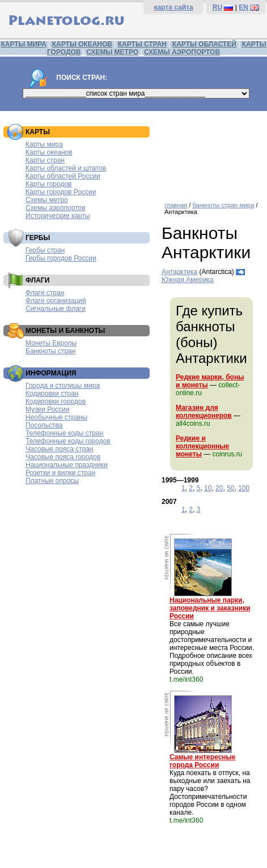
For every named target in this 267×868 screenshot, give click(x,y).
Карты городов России (61, 192)
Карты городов (48, 184)
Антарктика (179, 272)
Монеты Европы (51, 343)
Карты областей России (63, 176)
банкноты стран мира (223, 205)
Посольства (44, 425)
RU (217, 7)
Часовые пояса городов (63, 457)
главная (176, 205)
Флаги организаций (56, 301)
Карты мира (44, 144)
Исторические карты (58, 216)
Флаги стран (45, 293)
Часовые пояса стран (60, 449)
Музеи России (48, 409)
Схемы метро (47, 200)
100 (244, 488)
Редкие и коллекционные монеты (202, 446)
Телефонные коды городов (68, 441)
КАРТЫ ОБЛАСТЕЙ (204, 44)
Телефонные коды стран (64, 433)
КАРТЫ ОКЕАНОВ (82, 44)
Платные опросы (52, 481)
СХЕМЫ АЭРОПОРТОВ (182, 52)
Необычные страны (56, 417)
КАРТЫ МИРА (23, 44)
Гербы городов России (61, 258)
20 (219, 488)
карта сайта (173, 7)
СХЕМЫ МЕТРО (112, 52)
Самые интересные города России (202, 761)
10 (208, 488)
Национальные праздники (67, 465)
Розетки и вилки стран (60, 473)
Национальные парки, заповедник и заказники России (210, 608)
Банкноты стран (50, 351)
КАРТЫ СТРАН (142, 44)
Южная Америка (188, 280)
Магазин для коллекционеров (204, 412)
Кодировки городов (56, 401)
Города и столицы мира (63, 386)
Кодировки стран (52, 394)
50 (230, 488)
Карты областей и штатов (66, 168)
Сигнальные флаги (56, 309)
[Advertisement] (211, 152)
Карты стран (45, 160)
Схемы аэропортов (56, 208)
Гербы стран (45, 250)
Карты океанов (49, 152)
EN (243, 7)
